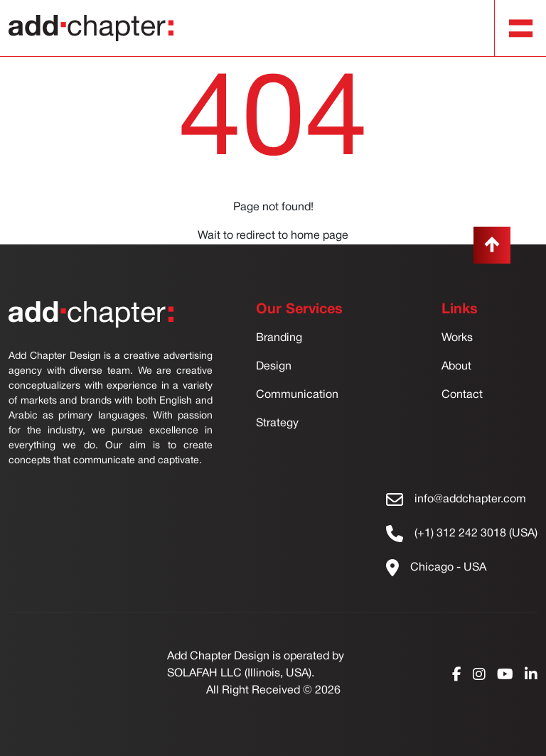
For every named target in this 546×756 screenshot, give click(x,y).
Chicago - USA (448, 568)
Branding (279, 338)
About (456, 367)
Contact (462, 395)
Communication (297, 395)
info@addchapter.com (470, 499)
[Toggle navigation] (521, 28)
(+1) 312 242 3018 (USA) (476, 534)
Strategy (277, 423)
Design (274, 367)
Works (457, 338)
